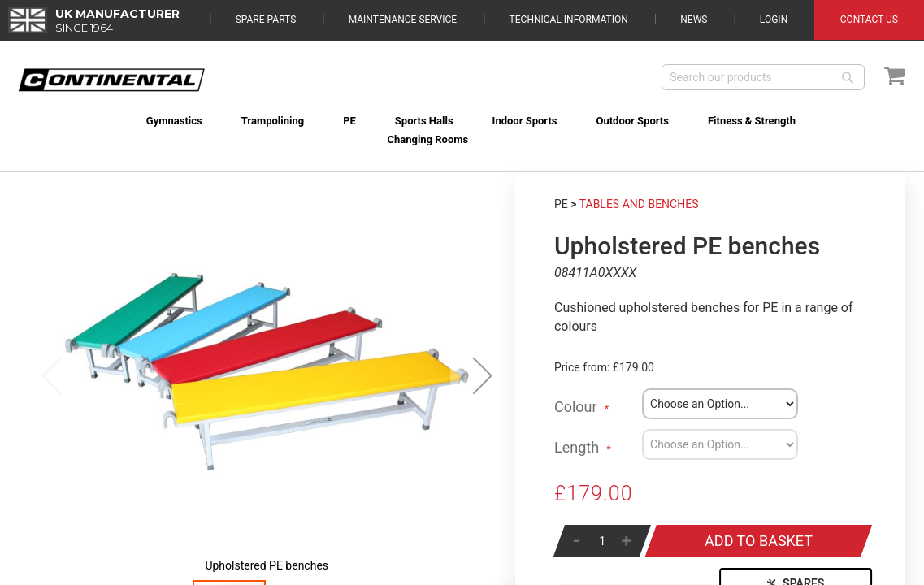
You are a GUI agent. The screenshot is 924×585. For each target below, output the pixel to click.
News (694, 19)
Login (774, 19)
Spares (796, 565)
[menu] (462, 111)
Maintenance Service (403, 19)
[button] (483, 357)
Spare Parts (266, 19)
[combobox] (763, 77)
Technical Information (569, 19)
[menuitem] (72, 121)
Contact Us (869, 19)
